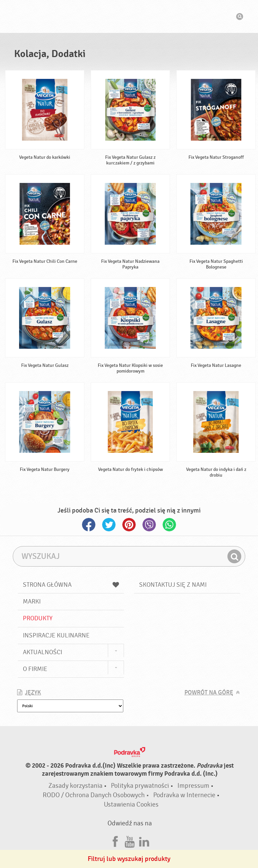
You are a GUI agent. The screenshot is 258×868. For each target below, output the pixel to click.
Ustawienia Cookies (131, 804)
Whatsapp (169, 525)
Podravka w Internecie (184, 795)
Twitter (109, 525)
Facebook (89, 525)
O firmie (35, 669)
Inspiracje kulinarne (56, 635)
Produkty (38, 618)
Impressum (193, 786)
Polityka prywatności (140, 786)
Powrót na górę (209, 693)
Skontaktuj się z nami (173, 585)
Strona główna (71, 585)
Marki (32, 601)
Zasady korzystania (75, 786)
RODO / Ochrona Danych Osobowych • (97, 795)
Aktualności (42, 652)
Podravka (129, 16)
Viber (149, 525)
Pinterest (129, 525)
